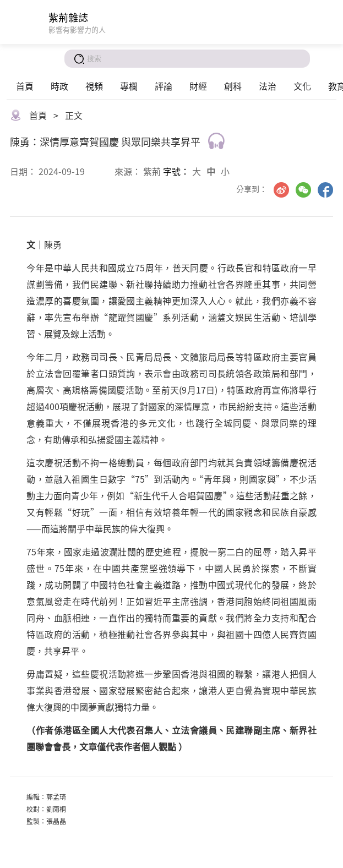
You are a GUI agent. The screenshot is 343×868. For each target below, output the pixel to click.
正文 (74, 115)
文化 (302, 86)
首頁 (25, 86)
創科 (233, 86)
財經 (198, 86)
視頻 (94, 86)
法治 (268, 86)
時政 (59, 86)
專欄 (129, 86)
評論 (164, 86)
